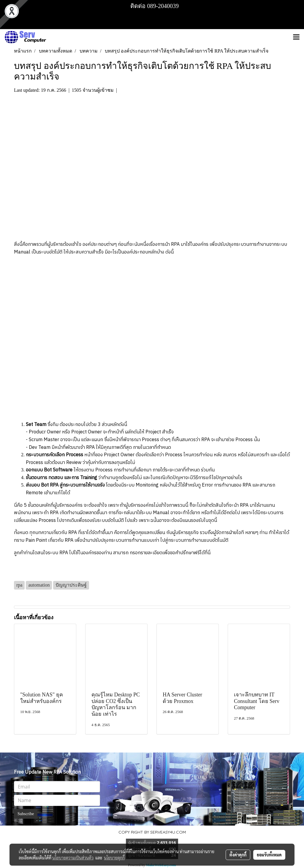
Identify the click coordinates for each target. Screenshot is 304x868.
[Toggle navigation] (296, 37)
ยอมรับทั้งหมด (269, 855)
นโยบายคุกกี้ (114, 858)
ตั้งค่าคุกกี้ (238, 855)
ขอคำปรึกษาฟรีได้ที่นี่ (190, 553)
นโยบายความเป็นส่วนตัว (73, 858)
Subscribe (26, 814)
